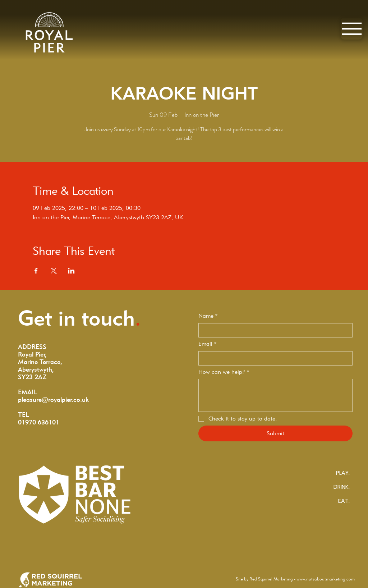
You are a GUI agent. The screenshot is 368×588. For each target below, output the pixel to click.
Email (208, 344)
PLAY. (343, 473)
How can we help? (224, 372)
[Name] (273, 330)
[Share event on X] (54, 271)
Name (208, 316)
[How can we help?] (275, 395)
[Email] (273, 358)
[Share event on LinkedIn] (71, 271)
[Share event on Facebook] (36, 271)
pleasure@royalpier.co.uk (53, 399)
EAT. (344, 501)
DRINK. (342, 487)
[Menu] (352, 29)
